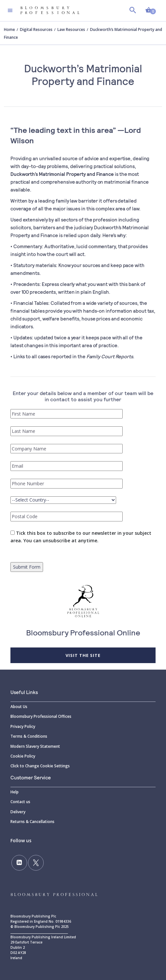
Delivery (18, 812)
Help (15, 792)
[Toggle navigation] (10, 10)
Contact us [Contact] (20, 802)
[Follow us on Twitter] (36, 863)
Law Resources (71, 29)
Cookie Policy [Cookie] (23, 756)
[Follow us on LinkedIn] (19, 863)
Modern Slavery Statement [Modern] (35, 746)
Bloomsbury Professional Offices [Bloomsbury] (41, 716)
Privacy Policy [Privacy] (23, 726)
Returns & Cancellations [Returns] (32, 822)
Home (9, 29)
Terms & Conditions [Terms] (29, 736)
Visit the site (83, 655)
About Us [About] (19, 707)
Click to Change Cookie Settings (40, 766)
